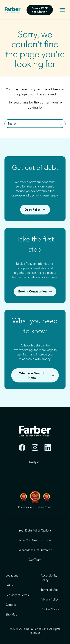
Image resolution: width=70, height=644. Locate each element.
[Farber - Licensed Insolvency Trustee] (13, 10)
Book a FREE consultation (40, 10)
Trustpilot (35, 462)
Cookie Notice (50, 610)
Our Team (35, 560)
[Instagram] (35, 448)
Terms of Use (49, 590)
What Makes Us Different (35, 550)
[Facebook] (22, 448)
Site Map (11, 615)
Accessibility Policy (49, 578)
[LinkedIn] (48, 448)
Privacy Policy (50, 600)
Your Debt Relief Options (35, 531)
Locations (12, 576)
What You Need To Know (35, 541)
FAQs (9, 586)
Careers (11, 605)
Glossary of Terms (17, 595)
